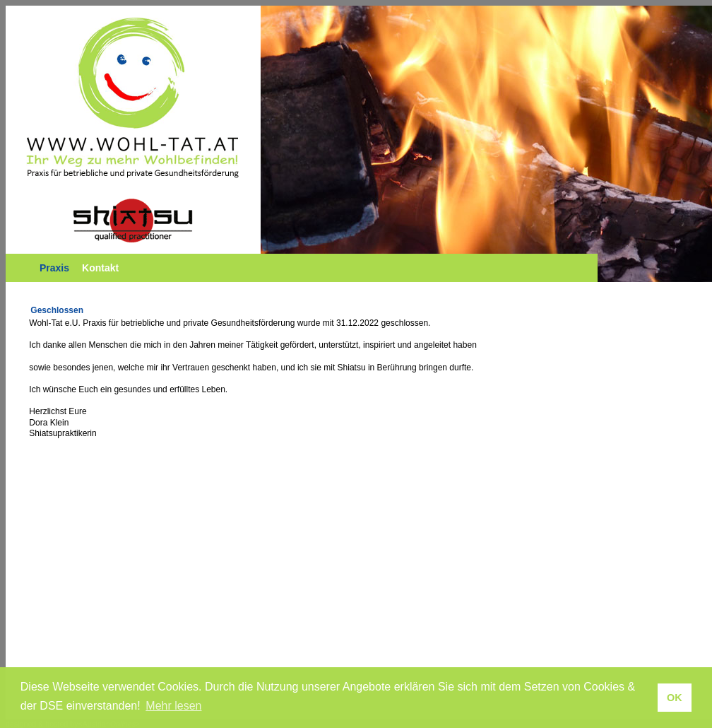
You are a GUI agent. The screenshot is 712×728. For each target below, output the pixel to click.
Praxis (54, 268)
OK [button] (675, 698)
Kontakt (100, 268)
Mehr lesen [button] (173, 706)
